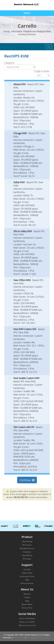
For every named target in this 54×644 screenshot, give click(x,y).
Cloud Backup (27, 555)
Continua (27, 480)
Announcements (27, 583)
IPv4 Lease (27, 559)
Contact (27, 597)
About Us (27, 594)
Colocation (27, 552)
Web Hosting (27, 541)
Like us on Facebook (27, 618)
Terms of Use (27, 608)
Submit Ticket (27, 573)
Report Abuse (27, 604)
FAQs (27, 580)
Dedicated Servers (27, 548)
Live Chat (27, 569)
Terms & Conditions (43, 638)
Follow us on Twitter (27, 622)
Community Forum (27, 576)
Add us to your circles (27, 625)
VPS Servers (27, 545)
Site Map (30, 638)
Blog (27, 601)
